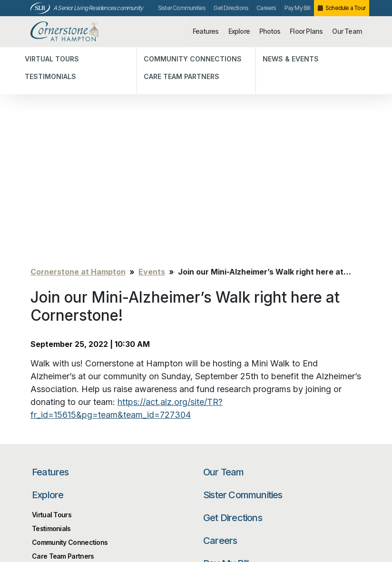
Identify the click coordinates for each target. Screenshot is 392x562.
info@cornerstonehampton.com (137, 507)
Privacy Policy (50, 498)
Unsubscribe (48, 512)
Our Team (347, 31)
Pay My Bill (297, 8)
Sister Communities (182, 8)
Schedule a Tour (345, 8)
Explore (239, 31)
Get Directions (231, 8)
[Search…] (256, 415)
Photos (270, 31)
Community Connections (70, 335)
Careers (266, 8)
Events (152, 64)
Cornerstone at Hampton (77, 32)
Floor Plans (306, 31)
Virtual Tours (52, 307)
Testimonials (51, 321)
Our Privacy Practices (121, 518)
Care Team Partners (63, 349)
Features (206, 31)
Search (333, 415)
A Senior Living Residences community (98, 8)
